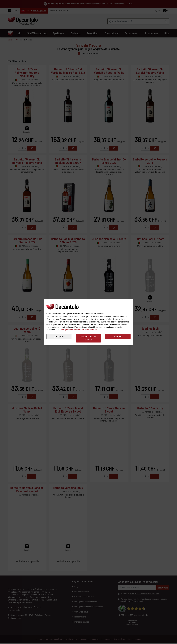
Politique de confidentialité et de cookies (78, 330)
